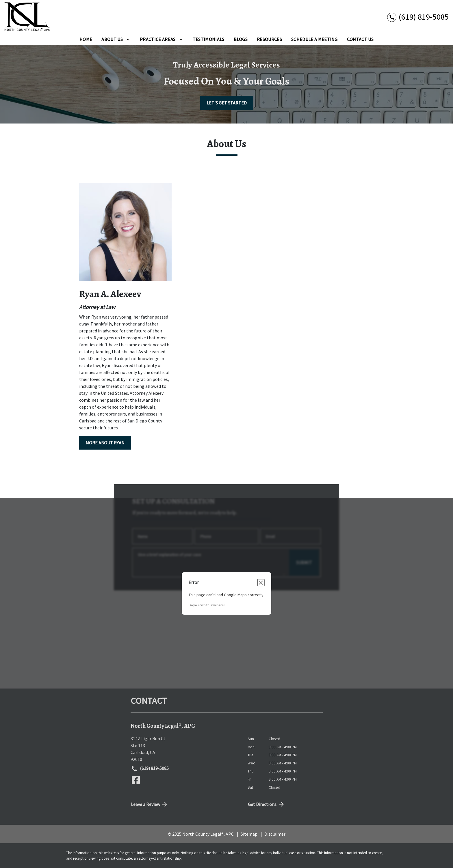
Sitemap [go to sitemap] (249, 834)
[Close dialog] (261, 583)
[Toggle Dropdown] (128, 39)
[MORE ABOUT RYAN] (105, 443)
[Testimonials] (209, 39)
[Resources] (269, 39)
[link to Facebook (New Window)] (136, 780)
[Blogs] (241, 39)
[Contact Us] (360, 39)
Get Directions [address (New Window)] (266, 804)
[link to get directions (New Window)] (185, 749)
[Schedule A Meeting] (314, 39)
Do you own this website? (207, 605)
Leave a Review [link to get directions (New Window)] (150, 804)
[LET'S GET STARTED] (227, 103)
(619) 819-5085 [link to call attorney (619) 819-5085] (150, 769)
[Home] (86, 39)
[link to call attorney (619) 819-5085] (418, 17)
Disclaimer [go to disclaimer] (275, 834)
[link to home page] (27, 17)
